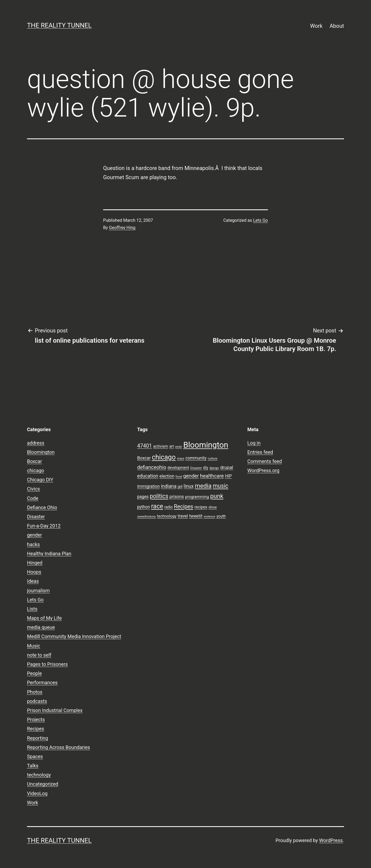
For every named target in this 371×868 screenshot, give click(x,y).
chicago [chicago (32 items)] (164, 457)
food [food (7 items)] (179, 476)
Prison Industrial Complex (55, 710)
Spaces (35, 756)
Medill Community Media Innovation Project (74, 636)
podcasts (37, 701)
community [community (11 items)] (196, 458)
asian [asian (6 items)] (179, 447)
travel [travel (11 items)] (183, 516)
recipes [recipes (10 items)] (201, 507)
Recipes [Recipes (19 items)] (184, 506)
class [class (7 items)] (181, 458)
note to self (39, 655)
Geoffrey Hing (122, 228)
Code (33, 498)
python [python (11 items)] (144, 507)
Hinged (35, 563)
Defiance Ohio (42, 507)
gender (34, 535)
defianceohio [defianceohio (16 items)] (152, 467)
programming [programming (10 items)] (197, 497)
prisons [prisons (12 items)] (177, 497)
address (36, 443)
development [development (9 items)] (178, 468)
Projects (36, 719)
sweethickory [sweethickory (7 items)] (146, 516)
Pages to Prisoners (47, 664)
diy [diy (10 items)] (206, 468)
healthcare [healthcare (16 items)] (212, 476)
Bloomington (41, 452)
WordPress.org (263, 470)
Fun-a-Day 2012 (44, 526)
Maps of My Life (44, 618)
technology (39, 775)
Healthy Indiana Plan (49, 554)
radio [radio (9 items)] (169, 507)
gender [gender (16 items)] (191, 476)
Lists (32, 609)
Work (316, 26)
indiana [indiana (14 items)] (169, 486)
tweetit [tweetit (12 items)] (196, 516)
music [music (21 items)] (220, 486)
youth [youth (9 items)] (221, 516)
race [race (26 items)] (157, 506)
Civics (33, 489)
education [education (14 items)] (148, 476)
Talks (33, 766)
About (337, 26)
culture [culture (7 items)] (213, 458)
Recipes (36, 729)
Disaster (36, 517)
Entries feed (260, 452)
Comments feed (265, 461)
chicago (36, 470)
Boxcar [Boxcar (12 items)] (144, 458)
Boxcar (34, 461)
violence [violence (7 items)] (209, 516)
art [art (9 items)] (172, 446)
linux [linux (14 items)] (189, 486)
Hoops (34, 572)
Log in (254, 443)
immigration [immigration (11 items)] (149, 486)
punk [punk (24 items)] (217, 496)
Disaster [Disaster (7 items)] (196, 468)
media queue (41, 627)
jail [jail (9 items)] (180, 486)
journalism (38, 590)
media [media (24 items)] (203, 486)
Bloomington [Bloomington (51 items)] (206, 445)
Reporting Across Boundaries (58, 747)
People (34, 673)
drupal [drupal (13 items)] (227, 467)
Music (34, 646)
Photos (35, 692)
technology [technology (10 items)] (167, 516)
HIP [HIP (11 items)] (228, 476)
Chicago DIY (40, 480)
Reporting (38, 738)
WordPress (331, 840)
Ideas (33, 581)
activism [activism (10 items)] (161, 446)
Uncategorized (43, 784)
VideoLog (37, 793)
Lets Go (260, 220)
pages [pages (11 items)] (143, 497)
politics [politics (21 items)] (159, 496)
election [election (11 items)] (167, 476)
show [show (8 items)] (213, 507)
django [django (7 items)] (214, 468)
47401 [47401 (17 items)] (145, 446)
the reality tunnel (59, 25)
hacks (33, 544)
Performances (42, 683)
